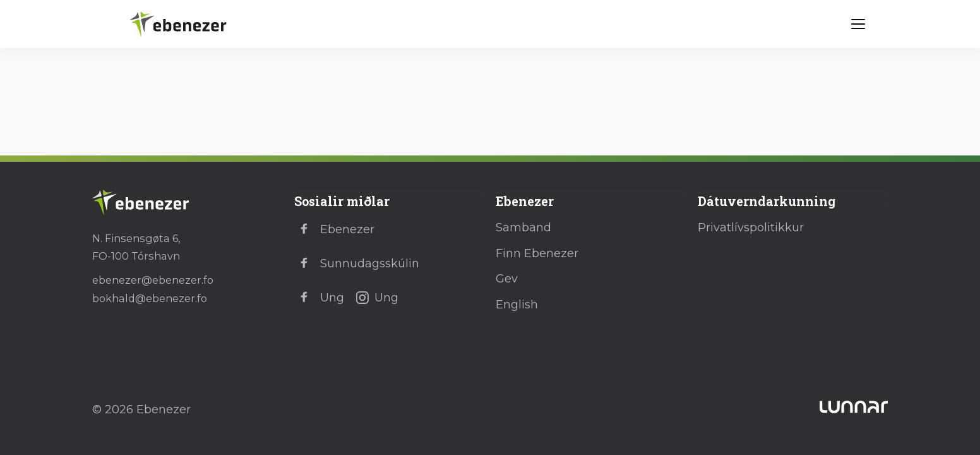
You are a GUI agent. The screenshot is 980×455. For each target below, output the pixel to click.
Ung (319, 298)
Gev (507, 279)
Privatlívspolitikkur (751, 227)
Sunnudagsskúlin (357, 264)
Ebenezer (334, 229)
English (517, 305)
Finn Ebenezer (537, 253)
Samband (523, 227)
